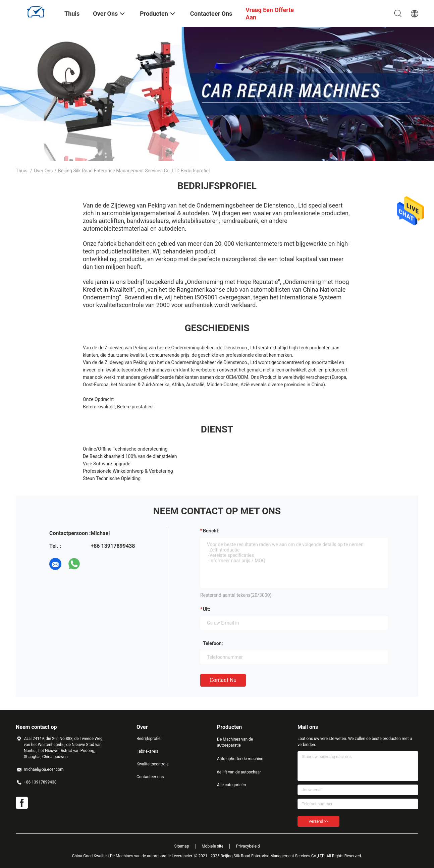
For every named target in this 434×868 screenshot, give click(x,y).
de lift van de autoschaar (239, 772)
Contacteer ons (150, 777)
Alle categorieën (231, 785)
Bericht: (211, 531)
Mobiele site (212, 846)
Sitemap (182, 846)
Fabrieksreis (147, 751)
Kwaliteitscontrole (153, 764)
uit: (207, 609)
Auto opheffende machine (240, 759)
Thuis (21, 171)
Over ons (43, 171)
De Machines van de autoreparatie (235, 742)
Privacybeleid (248, 846)
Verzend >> (318, 821)
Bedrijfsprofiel (149, 739)
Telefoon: (213, 643)
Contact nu (223, 680)
